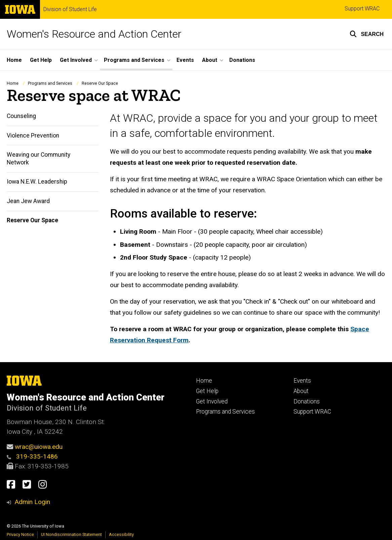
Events (185, 60)
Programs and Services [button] (134, 60)
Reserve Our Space (32, 220)
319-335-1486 (32, 456)
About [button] (210, 60)
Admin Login (32, 502)
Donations (242, 60)
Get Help (41, 60)
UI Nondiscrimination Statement (71, 534)
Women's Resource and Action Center (94, 34)
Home (14, 60)
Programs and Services (50, 83)
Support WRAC (362, 9)
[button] (367, 34)
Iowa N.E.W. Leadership (37, 182)
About (301, 391)
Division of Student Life (70, 9)
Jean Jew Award (28, 201)
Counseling (21, 116)
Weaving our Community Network (38, 159)
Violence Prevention (33, 136)
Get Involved (212, 401)
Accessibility (121, 534)
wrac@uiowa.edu (39, 447)
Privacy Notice (20, 534)
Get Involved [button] (76, 60)
